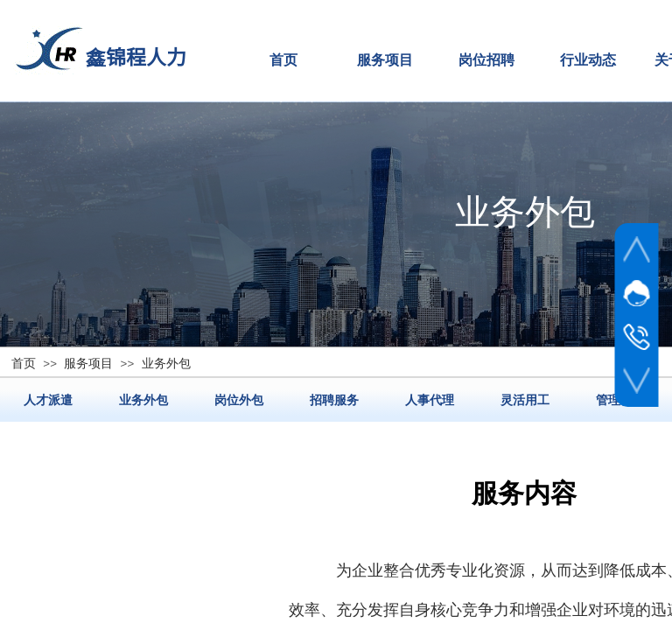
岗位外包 (239, 400)
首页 (283, 60)
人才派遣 (48, 400)
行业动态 (588, 60)
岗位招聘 (486, 60)
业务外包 (143, 400)
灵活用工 (525, 400)
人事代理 (430, 400)
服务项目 (385, 60)
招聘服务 (334, 400)
